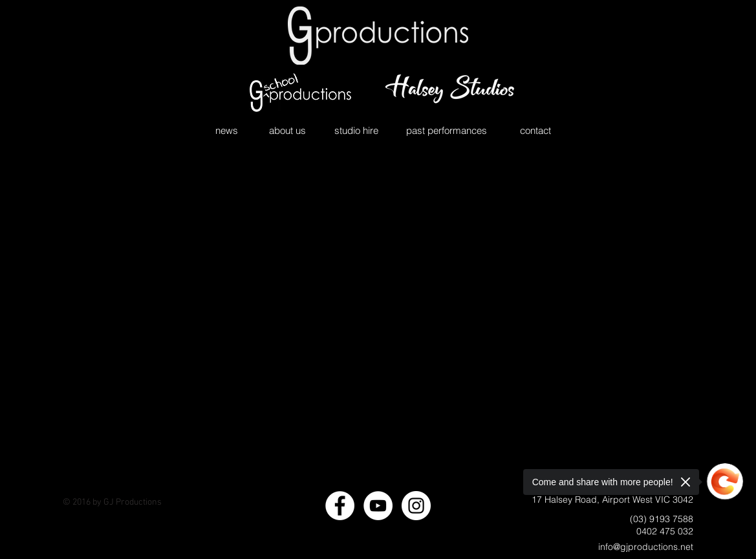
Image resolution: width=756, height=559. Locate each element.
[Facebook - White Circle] (340, 506)
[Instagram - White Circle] (416, 506)
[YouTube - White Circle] (378, 506)
